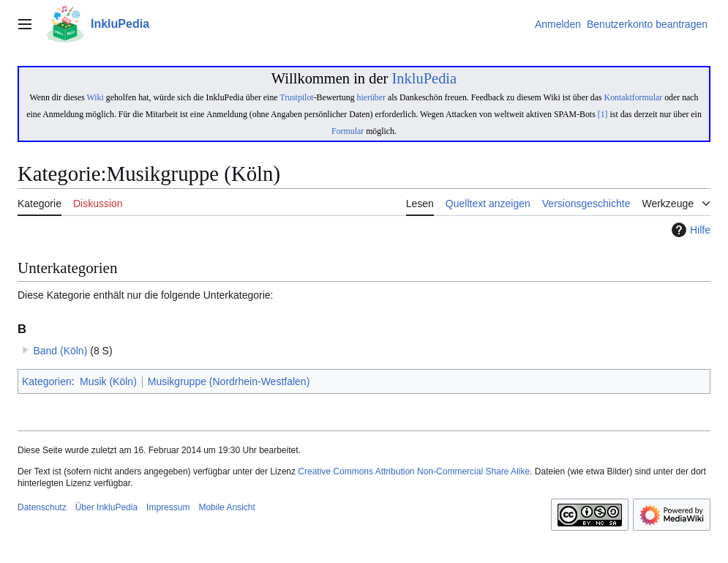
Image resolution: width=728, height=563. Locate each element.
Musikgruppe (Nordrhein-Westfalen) (229, 381)
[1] (603, 114)
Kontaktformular (634, 97)
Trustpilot (296, 97)
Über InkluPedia (106, 507)
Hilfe (689, 230)
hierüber (371, 97)
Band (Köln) (60, 351)
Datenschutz (42, 507)
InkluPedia (424, 78)
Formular (348, 131)
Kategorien (47, 381)
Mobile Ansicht (226, 507)
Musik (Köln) (108, 381)
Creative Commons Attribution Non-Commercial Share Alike (414, 471)
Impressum (168, 507)
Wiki (95, 97)
